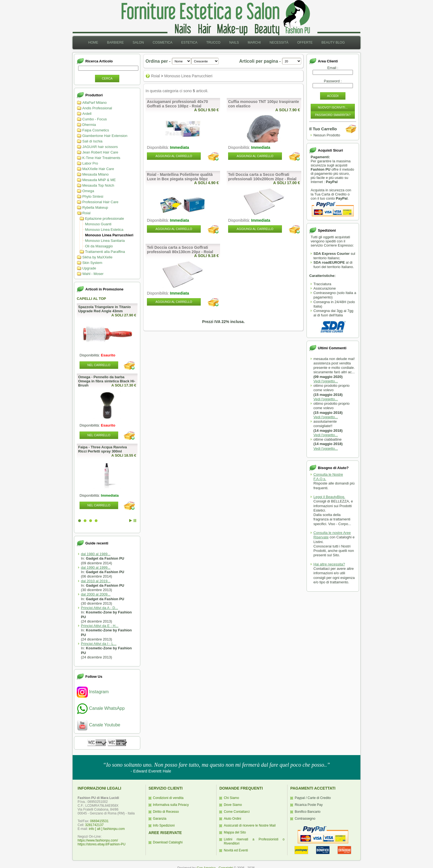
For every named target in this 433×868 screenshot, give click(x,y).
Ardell (87, 114)
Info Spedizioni (164, 825)
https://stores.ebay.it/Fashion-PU (101, 844)
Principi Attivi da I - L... (99, 644)
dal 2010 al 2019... (96, 581)
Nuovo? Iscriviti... (333, 107)
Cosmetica (163, 43)
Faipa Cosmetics (96, 130)
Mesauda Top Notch (98, 185)
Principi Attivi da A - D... (99, 608)
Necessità (279, 43)
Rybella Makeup (95, 207)
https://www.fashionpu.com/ (98, 840)
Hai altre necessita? (329, 564)
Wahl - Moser (93, 274)
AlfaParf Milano (94, 103)
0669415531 (99, 821)
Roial (86, 213)
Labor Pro (90, 163)
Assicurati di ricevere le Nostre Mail (249, 825)
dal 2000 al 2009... (96, 594)
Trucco (213, 43)
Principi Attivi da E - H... (100, 626)
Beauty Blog (333, 43)
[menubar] (216, 43)
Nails (234, 43)
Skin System (92, 263)
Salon (138, 43)
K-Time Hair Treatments (101, 158)
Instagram (93, 692)
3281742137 (94, 825)
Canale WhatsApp (101, 708)
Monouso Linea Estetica (104, 230)
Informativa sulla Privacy (171, 805)
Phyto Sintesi (93, 196)
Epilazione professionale (105, 219)
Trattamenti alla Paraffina (105, 252)
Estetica (189, 43)
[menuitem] (93, 43)
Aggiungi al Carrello (174, 156)
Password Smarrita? (333, 115)
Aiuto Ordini (232, 819)
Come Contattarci (237, 812)
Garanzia (160, 819)
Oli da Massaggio (99, 246)
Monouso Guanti (98, 224)
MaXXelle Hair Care (98, 169)
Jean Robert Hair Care (100, 152)
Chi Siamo (231, 798)
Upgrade (89, 268)
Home (93, 43)
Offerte (305, 43)
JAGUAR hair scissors (100, 147)
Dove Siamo (233, 805)
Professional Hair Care (100, 202)
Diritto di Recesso (166, 812)
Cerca (107, 78)
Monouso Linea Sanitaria (105, 241)
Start (131, 521)
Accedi (333, 96)
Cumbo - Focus (95, 119)
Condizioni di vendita (168, 798)
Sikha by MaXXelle (97, 257)
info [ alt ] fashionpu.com (107, 829)
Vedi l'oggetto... (326, 381)
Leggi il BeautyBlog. (329, 497)
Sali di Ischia (92, 141)
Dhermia (89, 125)
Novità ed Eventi (236, 850)
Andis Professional (97, 108)
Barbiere (115, 43)
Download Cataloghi (168, 842)
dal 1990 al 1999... (96, 567)
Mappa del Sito (235, 832)
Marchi (254, 43)
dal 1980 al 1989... (96, 554)
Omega (88, 191)
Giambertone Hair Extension (105, 136)
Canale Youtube (98, 725)
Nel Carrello (99, 365)
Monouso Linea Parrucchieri (109, 235)
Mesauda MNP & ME (99, 180)
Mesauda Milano (95, 174)
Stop (135, 521)
